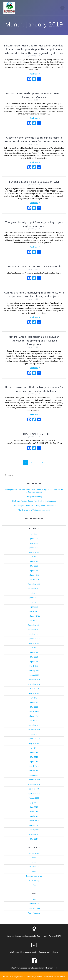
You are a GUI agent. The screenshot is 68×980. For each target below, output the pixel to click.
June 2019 (34, 752)
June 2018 (34, 807)
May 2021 (34, 657)
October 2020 (34, 689)
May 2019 (34, 757)
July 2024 (34, 534)
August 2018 (34, 798)
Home (34, 862)
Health (34, 858)
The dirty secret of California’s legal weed (34, 510)
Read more (34, 74)
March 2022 (34, 611)
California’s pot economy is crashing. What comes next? (34, 506)
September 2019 (34, 739)
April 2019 (34, 762)
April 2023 (34, 570)
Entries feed (34, 904)
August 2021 (34, 643)
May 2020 (34, 707)
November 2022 (34, 589)
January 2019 (34, 775)
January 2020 (34, 721)
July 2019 (34, 748)
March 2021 (34, 666)
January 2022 (34, 620)
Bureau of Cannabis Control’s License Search (34, 266)
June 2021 (34, 652)
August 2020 (34, 693)
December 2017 (34, 834)
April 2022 (34, 607)
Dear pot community (34, 496)
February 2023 (34, 575)
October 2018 (34, 789)
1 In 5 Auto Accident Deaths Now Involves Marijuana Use (34, 501)
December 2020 (34, 680)
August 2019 (34, 743)
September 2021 (34, 639)
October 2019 (34, 734)
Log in (34, 899)
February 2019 (34, 771)
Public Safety (34, 880)
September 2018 (34, 793)
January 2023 (34, 580)
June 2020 (34, 702)
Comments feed (34, 908)
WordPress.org (34, 913)
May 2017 (34, 839)
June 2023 (34, 561)
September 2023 (34, 548)
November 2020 (34, 684)
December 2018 (34, 780)
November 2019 (34, 730)
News (34, 871)
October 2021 (34, 634)
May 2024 (34, 543)
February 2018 (34, 825)
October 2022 (34, 593)
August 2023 (34, 552)
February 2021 (34, 671)
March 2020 (34, 711)
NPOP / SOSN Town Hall (34, 434)
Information (34, 867)
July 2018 (34, 802)
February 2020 (34, 716)
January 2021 (34, 675)
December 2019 (34, 725)
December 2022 (34, 584)
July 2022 (34, 602)
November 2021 (34, 630)
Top (34, 885)
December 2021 (34, 625)
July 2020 (34, 698)
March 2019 (34, 766)
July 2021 (34, 648)
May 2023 (34, 566)
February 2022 (34, 616)
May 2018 (34, 812)
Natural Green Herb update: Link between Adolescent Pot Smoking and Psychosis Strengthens (34, 340)
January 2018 (34, 830)
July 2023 (34, 557)
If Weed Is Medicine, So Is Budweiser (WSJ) (34, 182)
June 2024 (34, 539)
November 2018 (34, 784)
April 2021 (34, 661)
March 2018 (34, 821)
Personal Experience (34, 876)
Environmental (34, 853)
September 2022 (34, 598)
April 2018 (34, 816)
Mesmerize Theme (58, 976)
